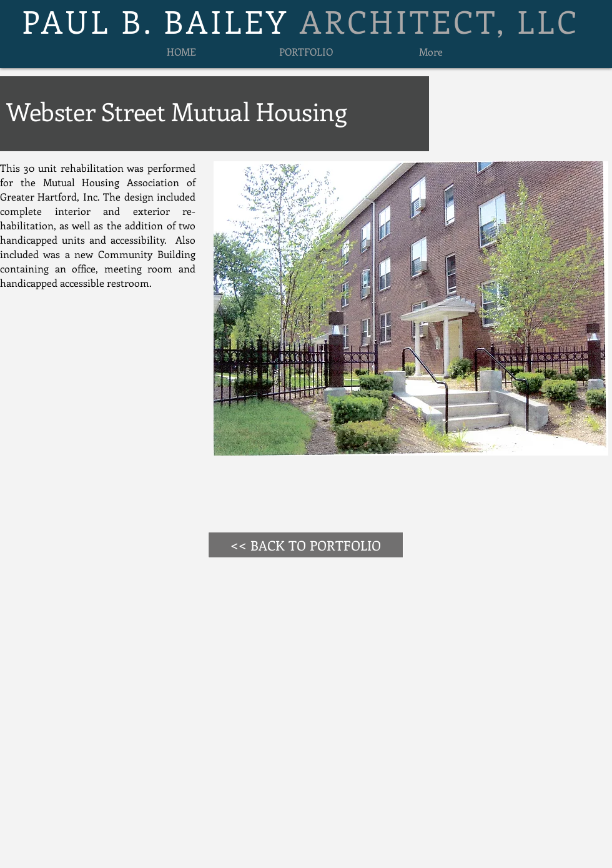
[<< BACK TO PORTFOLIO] (306, 545)
